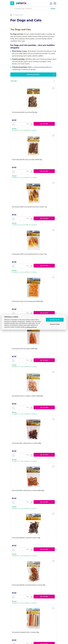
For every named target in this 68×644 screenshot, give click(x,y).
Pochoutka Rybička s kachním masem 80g (26, 538)
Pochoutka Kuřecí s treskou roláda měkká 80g (27, 396)
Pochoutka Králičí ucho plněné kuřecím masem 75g (29, 254)
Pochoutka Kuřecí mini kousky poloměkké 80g (27, 301)
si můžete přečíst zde (31, 327)
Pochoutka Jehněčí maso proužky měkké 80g (27, 160)
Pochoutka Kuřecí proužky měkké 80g (25, 349)
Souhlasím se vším (55, 320)
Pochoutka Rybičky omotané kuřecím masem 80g (29, 585)
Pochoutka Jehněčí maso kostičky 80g (24, 112)
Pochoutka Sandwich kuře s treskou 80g (25, 632)
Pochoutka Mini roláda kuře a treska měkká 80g (28, 490)
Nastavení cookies (55, 324)
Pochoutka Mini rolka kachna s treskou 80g (26, 443)
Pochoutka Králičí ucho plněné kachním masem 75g (29, 207)
